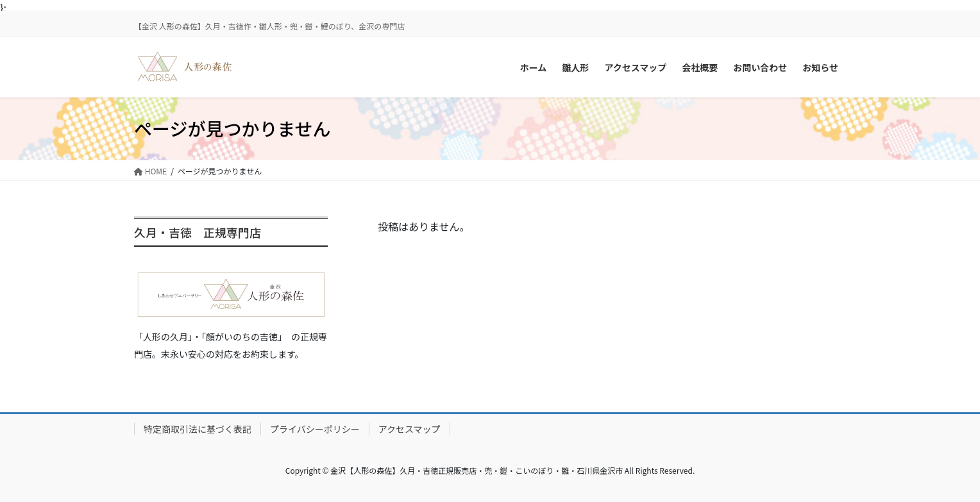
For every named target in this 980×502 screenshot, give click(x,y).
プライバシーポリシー (315, 429)
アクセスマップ (410, 429)
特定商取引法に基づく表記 (198, 429)
